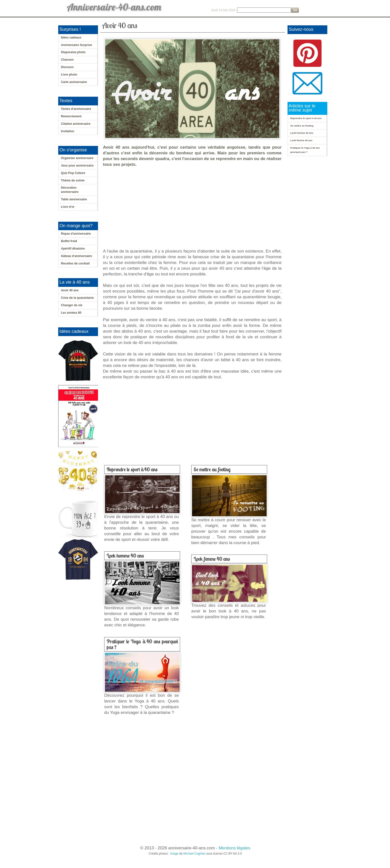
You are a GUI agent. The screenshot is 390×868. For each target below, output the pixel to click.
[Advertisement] (194, 208)
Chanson (67, 60)
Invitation (68, 131)
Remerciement (71, 116)
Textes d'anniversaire (76, 109)
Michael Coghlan (194, 854)
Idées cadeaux (71, 38)
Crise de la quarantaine (77, 298)
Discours (67, 67)
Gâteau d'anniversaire (76, 256)
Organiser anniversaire (77, 158)
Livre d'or (68, 207)
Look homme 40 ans (125, 556)
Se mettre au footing (212, 469)
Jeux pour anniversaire (77, 166)
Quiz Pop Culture (73, 173)
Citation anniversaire (76, 124)
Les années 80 (71, 313)
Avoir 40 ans (70, 290)
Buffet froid (69, 241)
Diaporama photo (73, 52)
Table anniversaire (74, 199)
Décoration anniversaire (70, 190)
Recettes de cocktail (75, 263)
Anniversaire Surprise (76, 45)
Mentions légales (235, 848)
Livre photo (69, 75)
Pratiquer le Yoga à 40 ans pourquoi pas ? (142, 644)
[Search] (264, 10)
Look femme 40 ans (212, 559)
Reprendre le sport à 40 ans (132, 469)
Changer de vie (72, 305)
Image (174, 854)
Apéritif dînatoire (73, 249)
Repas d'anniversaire (76, 234)
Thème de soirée (73, 180)
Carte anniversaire (74, 82)
